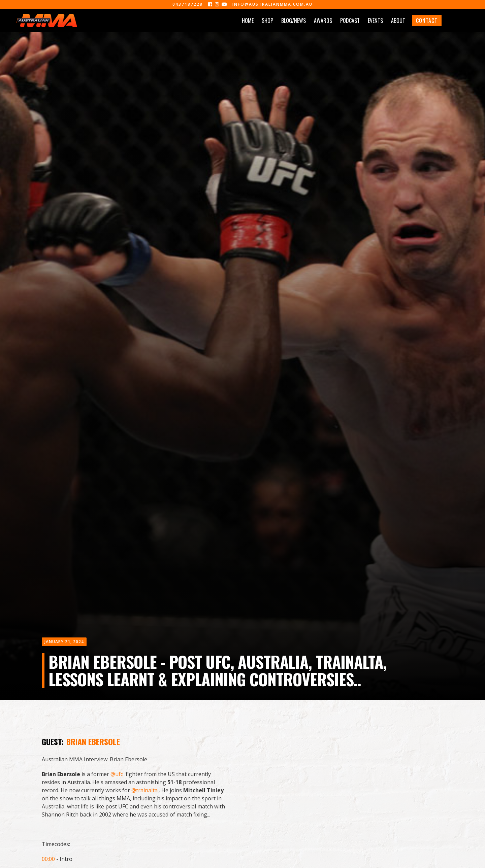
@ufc (117, 774)
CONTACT (427, 21)
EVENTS (375, 21)
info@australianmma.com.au (272, 4)
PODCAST (350, 21)
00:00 (48, 859)
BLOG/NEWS (294, 21)
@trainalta (144, 790)
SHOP (267, 21)
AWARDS (323, 21)
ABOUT (398, 21)
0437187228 (188, 4)
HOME (248, 21)
